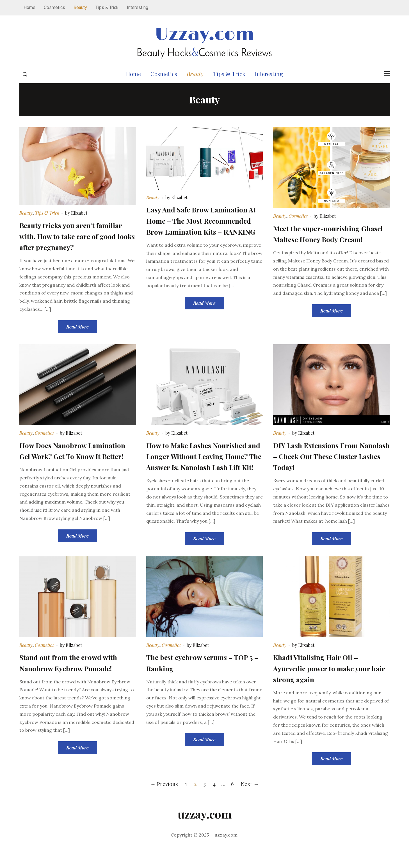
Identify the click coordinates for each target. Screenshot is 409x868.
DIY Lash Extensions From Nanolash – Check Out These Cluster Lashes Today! (325, 466)
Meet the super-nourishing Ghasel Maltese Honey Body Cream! (323, 249)
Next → (251, 805)
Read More (77, 336)
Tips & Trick (107, 7)
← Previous (163, 805)
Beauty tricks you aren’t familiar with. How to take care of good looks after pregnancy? (76, 246)
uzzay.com (205, 835)
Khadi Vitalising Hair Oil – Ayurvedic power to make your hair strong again (328, 689)
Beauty (80, 7)
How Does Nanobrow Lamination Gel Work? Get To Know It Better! (73, 466)
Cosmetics (54, 7)
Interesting (138, 7)
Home (29, 7)
